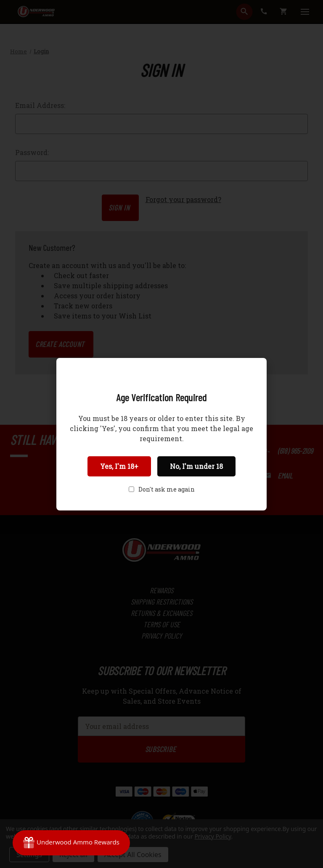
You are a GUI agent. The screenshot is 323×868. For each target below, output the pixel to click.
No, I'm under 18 (196, 466)
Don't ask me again (167, 489)
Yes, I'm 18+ (119, 466)
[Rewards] (71, 843)
